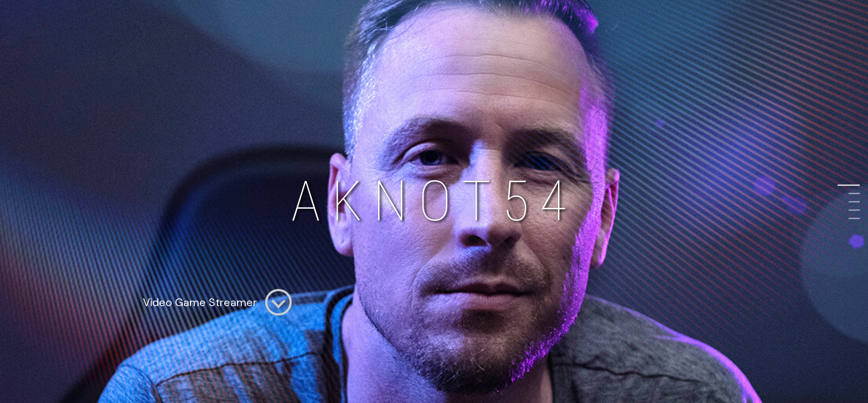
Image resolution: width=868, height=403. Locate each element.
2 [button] (854, 193)
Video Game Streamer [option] (217, 302)
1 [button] (854, 185)
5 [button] (854, 218)
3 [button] (854, 202)
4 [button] (854, 210)
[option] (434, 201)
